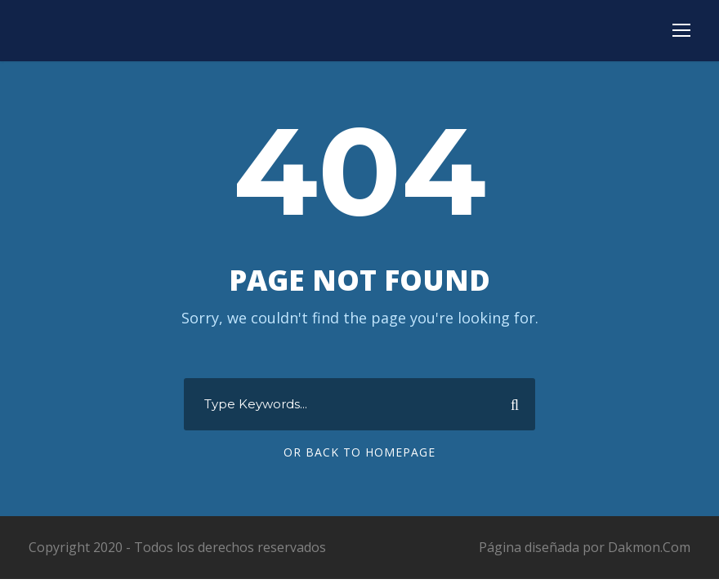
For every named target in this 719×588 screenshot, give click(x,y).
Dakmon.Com (649, 547)
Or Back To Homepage (359, 452)
